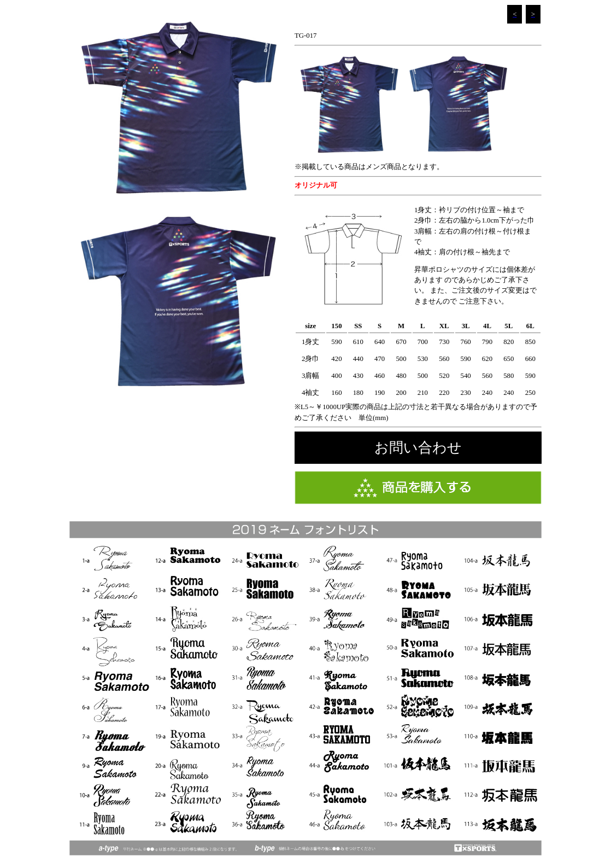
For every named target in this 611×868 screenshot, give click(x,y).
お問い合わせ (418, 448)
